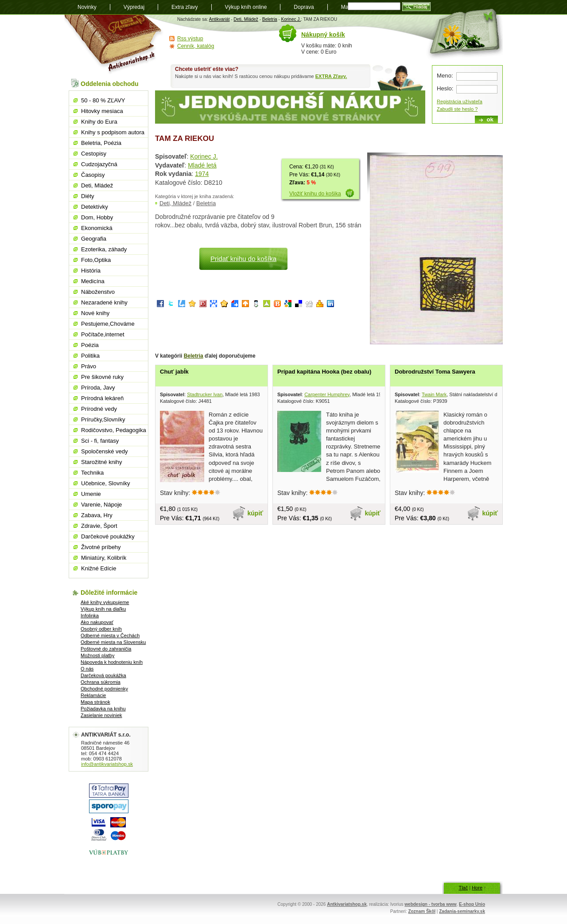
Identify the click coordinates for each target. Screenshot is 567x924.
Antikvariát (219, 19)
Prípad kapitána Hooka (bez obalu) (324, 372)
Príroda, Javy (98, 388)
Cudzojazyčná (99, 164)
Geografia (94, 239)
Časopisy (93, 175)
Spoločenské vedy (105, 451)
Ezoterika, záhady (104, 249)
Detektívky (95, 207)
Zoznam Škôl (422, 911)
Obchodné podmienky (104, 689)
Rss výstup (190, 39)
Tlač (463, 888)
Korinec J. (291, 19)
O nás (87, 669)
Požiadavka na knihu (103, 709)
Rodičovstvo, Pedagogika (114, 430)
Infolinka (90, 616)
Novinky (87, 7)
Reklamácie (93, 695)
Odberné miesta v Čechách (110, 635)
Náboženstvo (98, 292)
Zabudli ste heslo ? (457, 109)
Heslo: (445, 88)
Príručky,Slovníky (103, 419)
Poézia (90, 345)
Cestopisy (94, 154)
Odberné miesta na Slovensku (113, 642)
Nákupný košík (323, 35)
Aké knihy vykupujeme (105, 602)
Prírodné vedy (99, 409)
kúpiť (256, 513)
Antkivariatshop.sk (347, 904)
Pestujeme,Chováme (108, 324)
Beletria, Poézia (101, 143)
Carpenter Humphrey (327, 394)
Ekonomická (97, 228)
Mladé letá (202, 165)
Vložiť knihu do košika (315, 194)
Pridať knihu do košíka (243, 259)
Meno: (445, 76)
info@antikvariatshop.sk (107, 764)
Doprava (304, 7)
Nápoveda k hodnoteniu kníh (112, 662)
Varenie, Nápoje (101, 505)
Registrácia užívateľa (460, 101)
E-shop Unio (472, 904)
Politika (90, 356)
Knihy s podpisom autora (113, 132)
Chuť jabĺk (174, 372)
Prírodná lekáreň (102, 398)
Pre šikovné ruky (102, 377)
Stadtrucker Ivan (205, 394)
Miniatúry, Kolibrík (104, 558)
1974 (202, 174)
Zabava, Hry (97, 515)
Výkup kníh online (246, 7)
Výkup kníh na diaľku (103, 609)
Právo (89, 366)
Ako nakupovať (97, 622)
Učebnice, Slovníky (106, 483)
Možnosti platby (97, 655)
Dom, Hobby (97, 217)
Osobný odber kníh (101, 629)
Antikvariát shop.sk (114, 45)
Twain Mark (434, 394)
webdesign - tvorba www (430, 904)
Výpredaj (134, 7)
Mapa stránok (95, 702)
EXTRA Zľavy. (331, 76)
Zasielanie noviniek (101, 715)
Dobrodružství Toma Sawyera (435, 372)
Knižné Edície (99, 568)
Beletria (270, 19)
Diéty (88, 196)
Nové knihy (95, 313)
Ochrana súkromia (101, 682)
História (91, 271)
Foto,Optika (96, 260)
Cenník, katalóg (196, 46)
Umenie (91, 494)
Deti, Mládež (246, 19)
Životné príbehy (101, 547)
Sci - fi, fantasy (100, 441)
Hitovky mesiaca (102, 111)
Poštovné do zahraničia (106, 649)
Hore (477, 888)
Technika (92, 473)
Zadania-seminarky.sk (462, 911)
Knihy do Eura (99, 122)
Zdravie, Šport (99, 526)
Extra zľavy (185, 7)
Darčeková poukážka (103, 675)
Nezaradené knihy (104, 302)
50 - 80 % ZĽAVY (103, 100)
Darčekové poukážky (108, 536)
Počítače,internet (103, 334)
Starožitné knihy (102, 462)
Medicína (93, 281)
